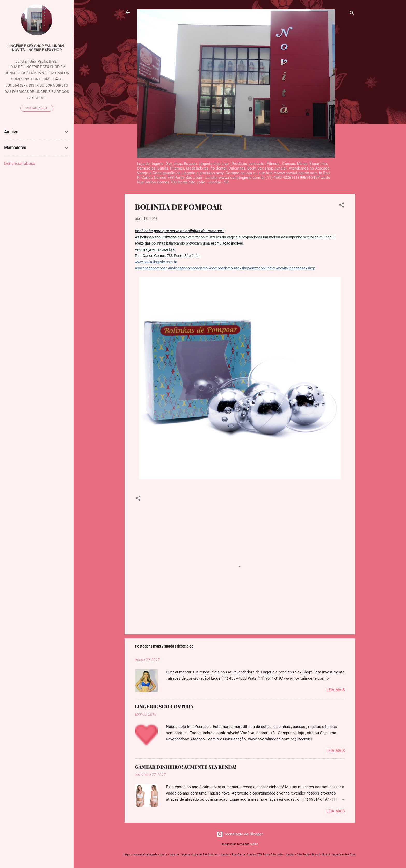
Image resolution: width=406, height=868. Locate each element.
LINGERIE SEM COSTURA (164, 707)
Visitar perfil (37, 108)
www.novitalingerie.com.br (156, 262)
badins (254, 844)
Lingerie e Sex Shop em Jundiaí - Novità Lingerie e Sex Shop (37, 48)
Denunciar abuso (20, 163)
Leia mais (335, 690)
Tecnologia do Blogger (240, 834)
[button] (342, 206)
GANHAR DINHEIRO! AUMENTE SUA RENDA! (186, 767)
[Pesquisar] (352, 14)
